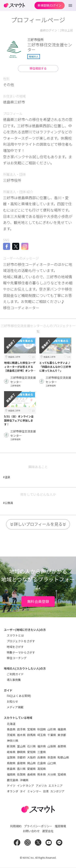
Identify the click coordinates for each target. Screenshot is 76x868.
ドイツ (11, 786)
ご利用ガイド (15, 674)
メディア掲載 (15, 707)
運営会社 (48, 831)
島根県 (21, 763)
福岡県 (11, 774)
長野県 (62, 746)
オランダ (13, 791)
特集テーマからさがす (21, 652)
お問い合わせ (31, 831)
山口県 (52, 763)
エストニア (56, 786)
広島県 (42, 763)
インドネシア (26, 786)
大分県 (52, 774)
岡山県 (31, 763)
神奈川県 (13, 741)
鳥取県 (11, 763)
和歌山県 (63, 757)
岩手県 (21, 729)
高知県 (42, 769)
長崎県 (31, 774)
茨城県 (11, 735)
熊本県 (42, 774)
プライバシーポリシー (38, 826)
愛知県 (31, 752)
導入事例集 (14, 680)
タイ (23, 791)
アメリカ (41, 786)
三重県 (42, 752)
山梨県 (52, 746)
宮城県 (31, 729)
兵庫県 (42, 757)
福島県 (62, 729)
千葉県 (52, 735)
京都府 (21, 757)
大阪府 (31, 757)
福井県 (42, 746)
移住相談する (38, 68)
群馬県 (31, 735)
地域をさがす (15, 647)
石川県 (31, 746)
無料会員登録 (38, 601)
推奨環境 (60, 826)
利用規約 (16, 826)
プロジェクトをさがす (21, 641)
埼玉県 (42, 735)
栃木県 (21, 735)
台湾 (46, 791)
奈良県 (52, 757)
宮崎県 (62, 774)
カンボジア (57, 791)
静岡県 (21, 752)
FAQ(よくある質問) (19, 696)
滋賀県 (11, 757)
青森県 (11, 729)
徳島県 (11, 769)
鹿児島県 (13, 780)
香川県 (21, 769)
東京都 (62, 735)
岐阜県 (11, 752)
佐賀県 (21, 774)
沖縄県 (24, 780)
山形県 (52, 729)
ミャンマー (34, 791)
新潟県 (11, 746)
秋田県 (42, 729)
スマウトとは (15, 635)
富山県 (21, 746)
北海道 (11, 724)
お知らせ (12, 701)
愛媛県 (31, 769)
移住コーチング (17, 658)
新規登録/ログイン (50, 5)
